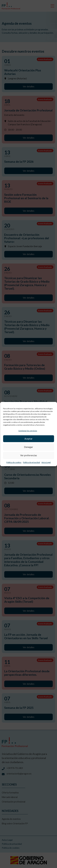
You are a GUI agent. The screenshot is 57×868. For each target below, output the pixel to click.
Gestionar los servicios (28, 431)
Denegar (28, 447)
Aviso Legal (46, 462)
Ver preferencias (29, 455)
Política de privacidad (31, 462)
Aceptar (28, 439)
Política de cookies (14, 462)
